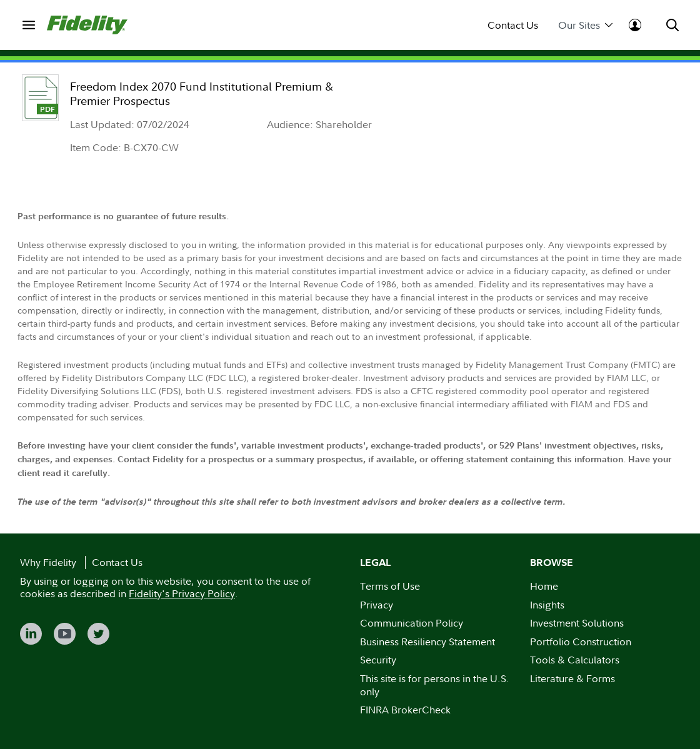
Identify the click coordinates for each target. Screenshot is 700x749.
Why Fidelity (48, 562)
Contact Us (513, 25)
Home (544, 586)
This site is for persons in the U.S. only (435, 685)
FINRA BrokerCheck (405, 710)
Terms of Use (390, 586)
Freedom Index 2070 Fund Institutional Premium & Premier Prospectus (202, 94)
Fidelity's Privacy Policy (182, 593)
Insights (547, 605)
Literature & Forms (572, 678)
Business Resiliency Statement (427, 642)
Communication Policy (412, 623)
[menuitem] (28, 25)
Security (378, 660)
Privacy (377, 605)
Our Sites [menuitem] (585, 25)
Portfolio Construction (581, 642)
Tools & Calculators (575, 660)
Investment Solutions (577, 623)
